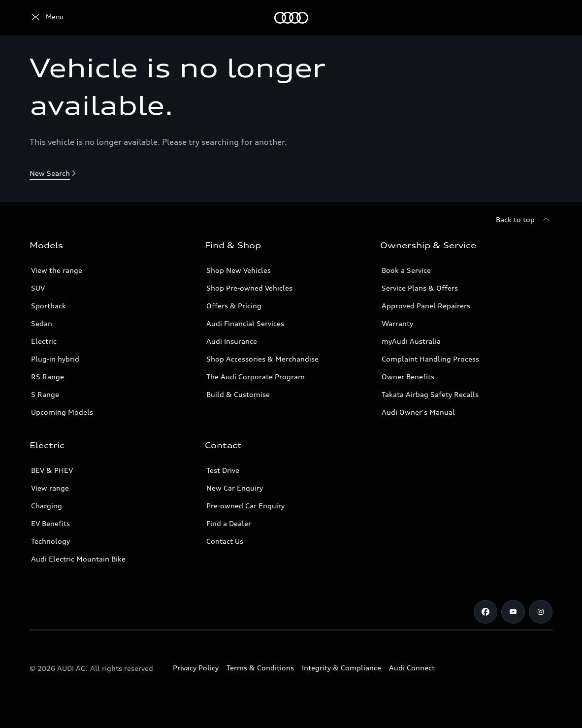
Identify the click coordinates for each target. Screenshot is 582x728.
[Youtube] (513, 612)
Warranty (397, 323)
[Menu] (47, 18)
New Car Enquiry (235, 488)
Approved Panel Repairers (426, 306)
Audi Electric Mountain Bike (78, 559)
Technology (50, 541)
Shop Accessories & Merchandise (262, 359)
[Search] (541, 18)
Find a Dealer (229, 523)
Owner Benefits (408, 377)
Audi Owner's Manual (418, 412)
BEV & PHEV (52, 470)
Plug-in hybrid (55, 359)
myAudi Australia (411, 341)
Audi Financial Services (245, 323)
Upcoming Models (62, 412)
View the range (57, 270)
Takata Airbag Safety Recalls (430, 394)
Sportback (48, 306)
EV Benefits (50, 523)
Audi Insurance (232, 341)
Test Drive (223, 470)
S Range (45, 394)
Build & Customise (238, 394)
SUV (38, 288)
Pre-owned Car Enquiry (245, 506)
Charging (47, 506)
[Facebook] (485, 612)
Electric (44, 341)
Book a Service (406, 270)
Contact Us (225, 541)
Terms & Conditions (260, 668)
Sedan (42, 323)
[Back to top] (524, 220)
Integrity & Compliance (341, 668)
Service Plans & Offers (420, 288)
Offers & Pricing (234, 306)
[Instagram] (541, 612)
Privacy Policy (196, 668)
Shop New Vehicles (239, 270)
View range (50, 488)
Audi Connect (412, 668)
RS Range (48, 377)
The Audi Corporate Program (256, 377)
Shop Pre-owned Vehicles (249, 288)
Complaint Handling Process (430, 359)
